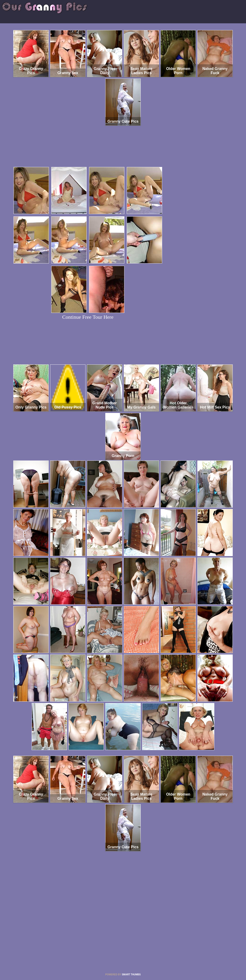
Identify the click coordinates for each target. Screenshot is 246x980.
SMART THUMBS (131, 975)
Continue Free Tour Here (88, 317)
